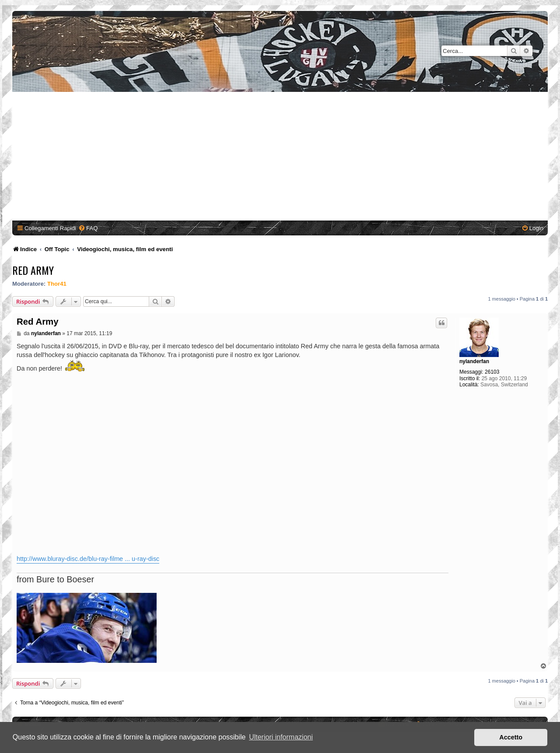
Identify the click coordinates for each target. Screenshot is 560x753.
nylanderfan (474, 361)
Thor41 (57, 284)
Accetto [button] (511, 737)
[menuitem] (88, 228)
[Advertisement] (280, 158)
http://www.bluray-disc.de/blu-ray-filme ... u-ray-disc (88, 559)
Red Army (33, 270)
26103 (492, 372)
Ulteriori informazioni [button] (281, 737)
